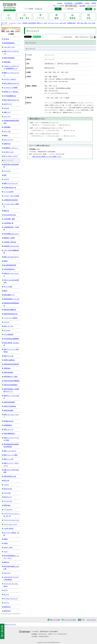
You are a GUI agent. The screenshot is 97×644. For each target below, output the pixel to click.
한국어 (87, 3)
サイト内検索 (29, 9)
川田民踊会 (7, 127)
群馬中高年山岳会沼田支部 (11, 166)
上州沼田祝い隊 (8, 223)
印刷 (92, 37)
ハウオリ (6, 485)
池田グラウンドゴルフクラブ (11, 53)
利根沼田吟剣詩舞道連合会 (11, 304)
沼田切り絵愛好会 (9, 360)
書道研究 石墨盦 (9, 238)
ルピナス (6, 594)
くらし (19, 23)
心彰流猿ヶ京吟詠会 (10, 242)
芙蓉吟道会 (7, 505)
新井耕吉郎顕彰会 (9, 43)
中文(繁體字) (79, 3)
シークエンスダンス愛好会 (11, 205)
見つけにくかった (69, 136)
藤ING (5, 291)
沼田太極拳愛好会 (9, 434)
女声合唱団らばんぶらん (11, 234)
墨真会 (6, 539)
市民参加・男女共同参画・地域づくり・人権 (34, 23)
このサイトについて (10, 625)
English (60, 3)
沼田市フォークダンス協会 (11, 397)
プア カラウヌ (8, 501)
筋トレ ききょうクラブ (11, 156)
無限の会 (6, 562)
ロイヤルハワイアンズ (10, 599)
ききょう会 (7, 131)
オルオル (6, 108)
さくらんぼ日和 (8, 192)
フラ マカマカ (8, 510)
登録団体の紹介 (71, 23)
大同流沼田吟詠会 (9, 269)
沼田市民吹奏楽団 (9, 402)
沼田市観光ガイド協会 (10, 377)
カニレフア (7, 117)
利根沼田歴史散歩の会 (10, 314)
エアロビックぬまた (10, 79)
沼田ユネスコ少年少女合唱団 (11, 471)
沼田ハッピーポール (10, 451)
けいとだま (7, 171)
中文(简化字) (69, 3)
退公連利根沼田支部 (10, 265)
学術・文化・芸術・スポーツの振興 (11, 33)
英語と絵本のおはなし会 (11, 83)
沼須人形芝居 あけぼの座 (11, 344)
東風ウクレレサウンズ (10, 183)
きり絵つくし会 (8, 152)
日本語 (94, 3)
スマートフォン (91, 620)
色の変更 (82, 6)
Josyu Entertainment (10, 215)
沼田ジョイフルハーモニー (11, 416)
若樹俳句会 (7, 607)
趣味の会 (6, 211)
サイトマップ (92, 6)
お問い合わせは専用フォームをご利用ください (47, 157)
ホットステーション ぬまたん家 (57, 23)
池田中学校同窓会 (9, 58)
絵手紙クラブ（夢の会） (11, 92)
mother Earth (8, 547)
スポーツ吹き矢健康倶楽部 (11, 252)
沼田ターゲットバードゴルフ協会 (11, 439)
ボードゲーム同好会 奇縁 (11, 534)
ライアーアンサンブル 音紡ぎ (11, 585)
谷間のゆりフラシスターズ (11, 275)
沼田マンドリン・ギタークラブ (11, 464)
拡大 (75, 6)
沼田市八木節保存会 (10, 406)
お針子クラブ (8, 104)
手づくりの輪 (8, 287)
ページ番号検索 (68, 9)
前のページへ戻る (55, 620)
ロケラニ (6, 603)
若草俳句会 (7, 611)
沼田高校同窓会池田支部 (11, 364)
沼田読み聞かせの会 (10, 476)
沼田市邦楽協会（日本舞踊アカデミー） (11, 390)
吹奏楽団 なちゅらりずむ (11, 246)
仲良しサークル (8, 326)
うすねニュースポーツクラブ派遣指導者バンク (11, 67)
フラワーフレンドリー (10, 524)
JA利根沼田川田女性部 (11, 200)
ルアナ (6, 590)
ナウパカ (6, 322)
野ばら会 (6, 481)
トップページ (12, 23)
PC (83, 620)
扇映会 (6, 261)
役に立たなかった (65, 125)
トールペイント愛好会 (10, 318)
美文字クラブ (8, 497)
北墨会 (6, 543)
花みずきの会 (8, 489)
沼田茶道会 (7, 368)
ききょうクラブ (8, 140)
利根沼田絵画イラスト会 (11, 299)
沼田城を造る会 (8, 421)
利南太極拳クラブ (9, 295)
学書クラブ (7, 112)
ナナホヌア (7, 330)
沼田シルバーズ (8, 429)
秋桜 (5, 175)
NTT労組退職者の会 (10, 96)
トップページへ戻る (70, 620)
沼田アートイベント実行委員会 (11, 351)
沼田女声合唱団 (8, 411)
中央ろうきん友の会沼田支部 (11, 281)
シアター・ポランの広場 (11, 196)
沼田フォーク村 (8, 459)
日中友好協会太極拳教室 (11, 339)
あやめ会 (6, 39)
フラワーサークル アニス (11, 520)
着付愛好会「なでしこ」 (11, 148)
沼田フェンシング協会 (10, 455)
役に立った (36, 125)
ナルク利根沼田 (8, 335)
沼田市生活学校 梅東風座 (11, 381)
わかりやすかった (38, 130)
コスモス (6, 179)
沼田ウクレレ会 (8, 356)
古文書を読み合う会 (10, 188)
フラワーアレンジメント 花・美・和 (12, 515)
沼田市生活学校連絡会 (10, 385)
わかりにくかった (69, 130)
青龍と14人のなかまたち (11, 257)
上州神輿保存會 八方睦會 (11, 228)
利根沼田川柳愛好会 (10, 310)
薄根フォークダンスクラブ (11, 74)
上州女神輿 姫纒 (9, 219)
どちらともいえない (49, 125)
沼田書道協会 (8, 425)
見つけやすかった (38, 136)
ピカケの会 (7, 493)
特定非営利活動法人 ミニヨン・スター (11, 557)
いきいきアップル (9, 47)
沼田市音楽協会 (8, 373)
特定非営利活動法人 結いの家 (11, 568)
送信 (60, 139)
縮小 (67, 6)
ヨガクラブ (7, 573)
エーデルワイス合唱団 (10, 88)
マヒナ (6, 552)
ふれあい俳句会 (8, 528)
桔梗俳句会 (7, 144)
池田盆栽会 (7, 62)
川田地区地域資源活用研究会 (11, 122)
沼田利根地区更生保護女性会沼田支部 (11, 446)
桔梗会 (6, 135)
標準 (71, 6)
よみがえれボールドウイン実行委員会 (11, 578)
